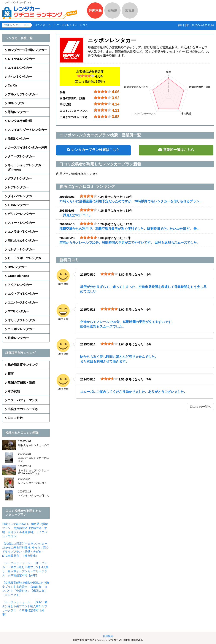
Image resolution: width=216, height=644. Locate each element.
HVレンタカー (17, 267)
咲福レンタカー (18, 139)
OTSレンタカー (18, 311)
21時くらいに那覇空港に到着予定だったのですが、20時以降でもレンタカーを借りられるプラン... (131, 201)
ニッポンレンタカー (21, 329)
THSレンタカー (18, 205)
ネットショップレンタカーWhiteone (26, 167)
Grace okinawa (18, 276)
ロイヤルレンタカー (21, 59)
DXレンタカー (17, 103)
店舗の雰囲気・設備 (21, 382)
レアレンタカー (18, 187)
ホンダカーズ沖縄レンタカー (27, 50)
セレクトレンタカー (21, 249)
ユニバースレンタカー (23, 302)
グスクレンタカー (20, 178)
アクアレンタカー (20, 285)
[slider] (86, 76)
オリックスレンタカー (23, 320)
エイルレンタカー (20, 68)
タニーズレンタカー (21, 156)
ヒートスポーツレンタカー (26, 258)
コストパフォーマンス (23, 400)
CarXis (13, 85)
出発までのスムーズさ (23, 409)
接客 (11, 374)
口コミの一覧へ (200, 407)
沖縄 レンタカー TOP (17, 25)
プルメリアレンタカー (23, 94)
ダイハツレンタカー (21, 196)
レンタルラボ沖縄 (20, 121)
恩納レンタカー (18, 112)
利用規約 (108, 636)
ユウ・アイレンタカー (23, 294)
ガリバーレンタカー (21, 214)
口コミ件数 (15, 418)
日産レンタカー (18, 338)
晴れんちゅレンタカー (23, 240)
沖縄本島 (95, 10)
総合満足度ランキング (23, 365)
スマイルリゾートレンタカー (27, 130)
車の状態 (14, 391)
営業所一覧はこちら (179, 150)
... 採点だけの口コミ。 (76, 215)
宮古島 (130, 10)
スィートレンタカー (21, 223)
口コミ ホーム (43, 25)
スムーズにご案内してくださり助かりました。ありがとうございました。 (134, 392)
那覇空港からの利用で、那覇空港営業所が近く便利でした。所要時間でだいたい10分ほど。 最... (129, 229)
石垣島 (112, 10)
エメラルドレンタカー (23, 232)
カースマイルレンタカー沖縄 (27, 147)
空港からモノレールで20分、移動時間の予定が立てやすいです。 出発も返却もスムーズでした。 (130, 242)
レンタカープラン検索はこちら (95, 150)
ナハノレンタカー (20, 77)
